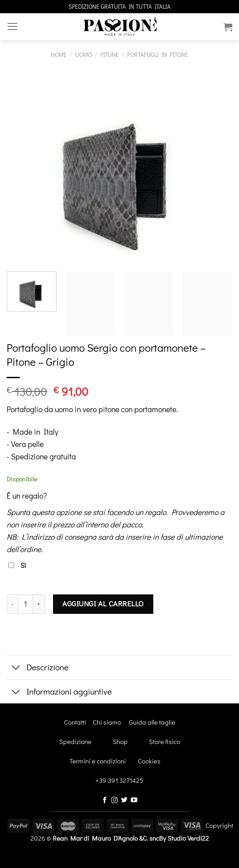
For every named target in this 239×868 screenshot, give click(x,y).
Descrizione (38, 668)
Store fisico (165, 741)
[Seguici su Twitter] (124, 800)
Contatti (75, 722)
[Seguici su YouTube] (134, 800)
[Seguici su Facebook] (105, 800)
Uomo (83, 54)
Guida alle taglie (152, 722)
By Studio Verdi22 (184, 838)
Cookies (149, 761)
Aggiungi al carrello (103, 603)
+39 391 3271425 (119, 780)
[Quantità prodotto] (25, 604)
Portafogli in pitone (158, 54)
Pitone (110, 54)
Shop (120, 741)
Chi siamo (107, 722)
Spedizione (75, 741)
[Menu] (13, 26)
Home (59, 54)
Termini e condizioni (88, 761)
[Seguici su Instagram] (115, 800)
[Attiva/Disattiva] (16, 668)
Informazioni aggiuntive (59, 693)
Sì (17, 565)
